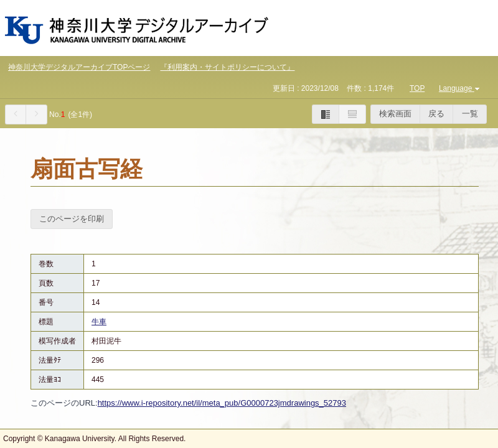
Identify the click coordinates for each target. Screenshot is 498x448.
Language (460, 88)
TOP (417, 88)
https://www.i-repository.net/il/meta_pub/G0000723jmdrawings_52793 (222, 403)
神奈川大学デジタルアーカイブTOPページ (79, 67)
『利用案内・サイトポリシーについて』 (227, 67)
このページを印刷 (72, 219)
